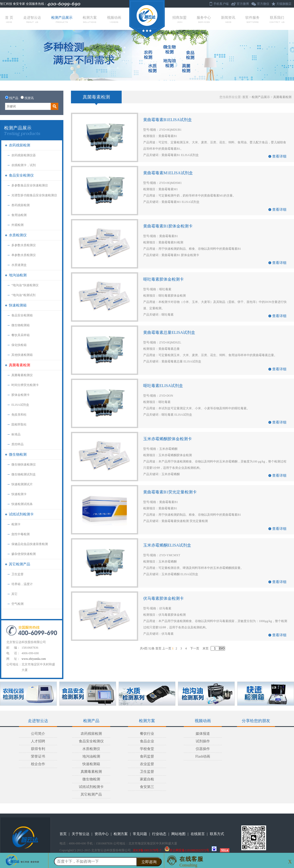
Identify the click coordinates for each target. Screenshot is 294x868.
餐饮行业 (147, 734)
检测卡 (16, 524)
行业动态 (159, 834)
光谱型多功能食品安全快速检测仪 (34, 195)
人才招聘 (38, 741)
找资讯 (29, 98)
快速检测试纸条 (22, 504)
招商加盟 (179, 19)
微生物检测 (18, 455)
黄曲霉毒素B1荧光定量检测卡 (170, 492)
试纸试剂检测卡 (21, 514)
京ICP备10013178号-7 (147, 850)
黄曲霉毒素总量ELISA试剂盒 (169, 332)
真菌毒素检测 (20, 365)
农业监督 (147, 764)
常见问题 (140, 834)
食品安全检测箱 (22, 315)
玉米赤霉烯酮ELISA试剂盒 (167, 545)
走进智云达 (32, 19)
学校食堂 (147, 749)
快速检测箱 (18, 305)
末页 (206, 648)
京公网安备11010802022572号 (187, 850)
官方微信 (263, 4)
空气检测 (17, 604)
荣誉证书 (38, 756)
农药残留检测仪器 (24, 155)
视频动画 (114, 19)
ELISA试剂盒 (20, 405)
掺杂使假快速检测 (24, 554)
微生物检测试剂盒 (24, 474)
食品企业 (147, 741)
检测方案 (90, 19)
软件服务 (252, 19)
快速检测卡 (19, 494)
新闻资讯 (228, 19)
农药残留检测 (20, 145)
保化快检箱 (19, 345)
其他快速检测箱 (22, 355)
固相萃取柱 (19, 425)
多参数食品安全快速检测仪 (30, 185)
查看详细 (279, 156)
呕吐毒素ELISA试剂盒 (163, 386)
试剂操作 (203, 741)
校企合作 (38, 764)
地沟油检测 (18, 275)
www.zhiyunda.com (34, 659)
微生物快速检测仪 (24, 465)
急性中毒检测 (21, 534)
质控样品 (17, 444)
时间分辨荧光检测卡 (25, 385)
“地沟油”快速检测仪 (25, 285)
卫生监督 (17, 574)
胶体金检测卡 (21, 395)
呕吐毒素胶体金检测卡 (163, 279)
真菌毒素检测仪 (22, 375)
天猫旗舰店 (284, 4)
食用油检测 (19, 215)
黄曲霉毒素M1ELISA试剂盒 (168, 173)
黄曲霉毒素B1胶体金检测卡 (168, 226)
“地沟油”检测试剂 (23, 295)
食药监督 (147, 756)
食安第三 (147, 787)
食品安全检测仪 (21, 175)
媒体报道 (203, 734)
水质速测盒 (19, 265)
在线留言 (198, 834)
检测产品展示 (62, 19)
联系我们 (277, 19)
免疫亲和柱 (19, 415)
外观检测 (17, 225)
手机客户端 (221, 4)
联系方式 (217, 834)
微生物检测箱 (21, 325)
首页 (245, 97)
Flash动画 (203, 756)
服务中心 (204, 19)
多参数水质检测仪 (24, 245)
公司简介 (38, 734)
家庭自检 (147, 779)
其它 (14, 594)
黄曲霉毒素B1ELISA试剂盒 (168, 120)
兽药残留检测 (21, 205)
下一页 (195, 648)
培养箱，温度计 (22, 584)
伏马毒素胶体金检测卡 (163, 598)
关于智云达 (81, 834)
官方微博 (243, 4)
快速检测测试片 (22, 484)
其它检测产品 (20, 564)
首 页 (9, 19)
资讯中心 (102, 834)
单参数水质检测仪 (24, 255)
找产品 (14, 98)
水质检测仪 (18, 235)
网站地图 (178, 834)
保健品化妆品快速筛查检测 (30, 544)
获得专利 (38, 749)
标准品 (16, 434)
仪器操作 (203, 749)
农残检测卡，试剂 (24, 165)
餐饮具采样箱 (21, 335)
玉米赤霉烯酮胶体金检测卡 (168, 439)
